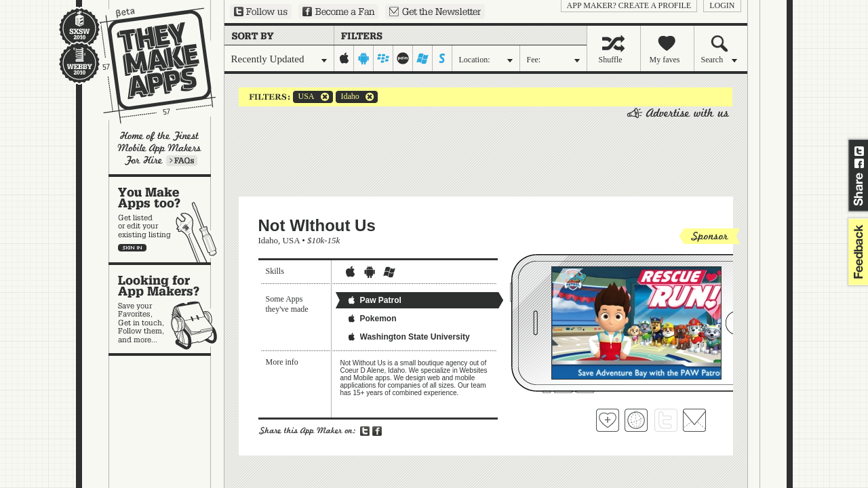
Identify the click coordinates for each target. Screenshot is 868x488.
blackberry (383, 58)
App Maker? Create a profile (629, 5)
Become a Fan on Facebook (338, 12)
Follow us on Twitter (261, 12)
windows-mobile (423, 58)
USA (304, 97)
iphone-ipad (344, 58)
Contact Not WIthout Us (694, 420)
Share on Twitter (859, 151)
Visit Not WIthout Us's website (636, 420)
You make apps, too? (166, 220)
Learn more (182, 161)
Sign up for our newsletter (435, 12)
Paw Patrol (374, 300)
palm (403, 58)
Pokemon (372, 319)
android (364, 58)
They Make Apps (149, 65)
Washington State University (408, 337)
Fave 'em (608, 420)
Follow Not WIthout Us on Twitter (666, 420)
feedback (856, 252)
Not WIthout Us (317, 225)
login (722, 5)
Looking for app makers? (166, 309)
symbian (442, 58)
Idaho (348, 97)
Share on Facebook (859, 163)
